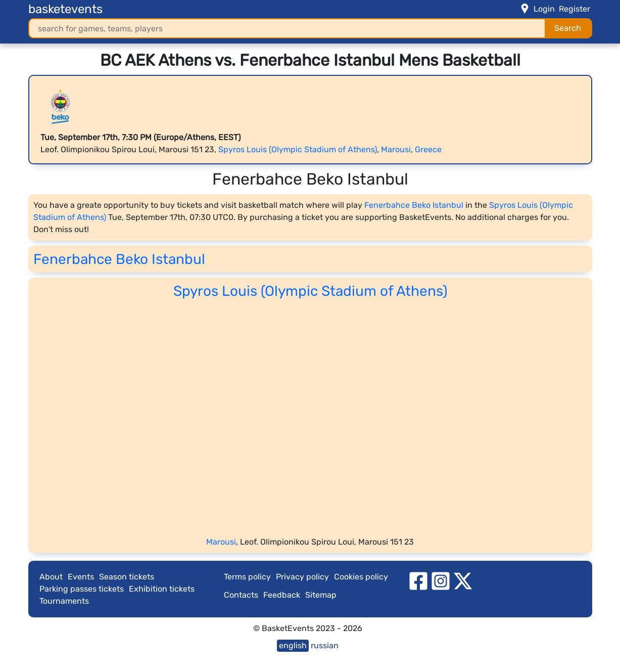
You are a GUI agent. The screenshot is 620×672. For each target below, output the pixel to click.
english (293, 645)
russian (325, 645)
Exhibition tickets (162, 589)
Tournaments (64, 601)
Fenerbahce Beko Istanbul (414, 205)
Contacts (241, 595)
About (51, 577)
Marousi (396, 149)
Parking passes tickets (82, 589)
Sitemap (321, 595)
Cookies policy (361, 577)
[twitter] (463, 580)
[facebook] (418, 580)
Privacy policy (302, 577)
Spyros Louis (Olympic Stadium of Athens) (298, 149)
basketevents (65, 9)
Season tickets (127, 577)
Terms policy (247, 577)
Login (544, 9)
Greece (428, 149)
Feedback (282, 595)
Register (575, 9)
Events (81, 577)
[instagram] (441, 580)
